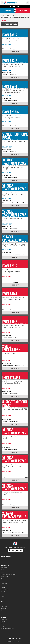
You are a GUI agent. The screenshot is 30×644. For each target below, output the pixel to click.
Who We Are (4, 624)
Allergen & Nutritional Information (8, 574)
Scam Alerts (3, 613)
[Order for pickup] (23, 11)
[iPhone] (11, 550)
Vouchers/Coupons (5, 577)
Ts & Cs (16, 49)
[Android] (19, 550)
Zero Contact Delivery (6, 604)
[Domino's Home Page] (10, 3)
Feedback (3, 596)
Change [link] (3, 20)
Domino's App (4, 583)
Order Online (4, 568)
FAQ (2, 611)
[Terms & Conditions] (28, 559)
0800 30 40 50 (4, 589)
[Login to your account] (28, 3)
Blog (2, 579)
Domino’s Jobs (4, 619)
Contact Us (3, 592)
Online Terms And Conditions (7, 628)
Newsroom (3, 581)
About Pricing (4, 606)
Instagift (2, 572)
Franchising (3, 621)
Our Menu (3, 570)
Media (2, 594)
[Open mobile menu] (2, 3)
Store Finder (3, 608)
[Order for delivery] (8, 11)
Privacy (2, 626)
